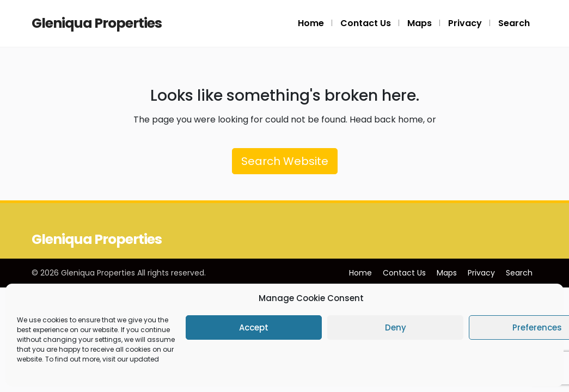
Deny (396, 327)
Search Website (285, 161)
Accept (254, 327)
